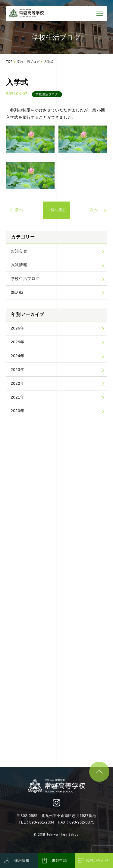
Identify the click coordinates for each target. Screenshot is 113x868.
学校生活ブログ (25, 279)
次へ (94, 210)
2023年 (18, 370)
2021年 (18, 397)
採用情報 (22, 860)
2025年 (18, 342)
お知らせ (19, 251)
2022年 (18, 383)
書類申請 (60, 860)
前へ (19, 210)
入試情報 (19, 265)
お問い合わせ (97, 860)
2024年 (18, 356)
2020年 (18, 411)
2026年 (18, 328)
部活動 (17, 292)
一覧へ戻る (56, 210)
